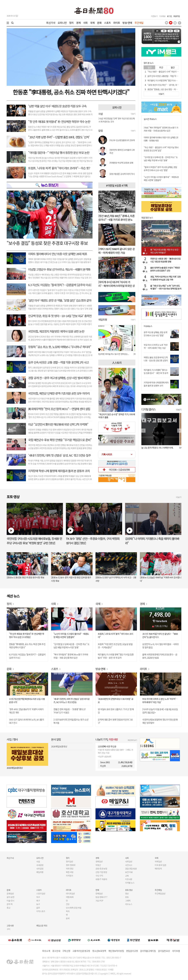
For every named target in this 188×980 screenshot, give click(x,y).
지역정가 (69, 876)
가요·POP (99, 901)
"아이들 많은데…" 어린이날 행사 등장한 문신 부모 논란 (59, 153)
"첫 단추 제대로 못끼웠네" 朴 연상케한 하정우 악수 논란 (59, 122)
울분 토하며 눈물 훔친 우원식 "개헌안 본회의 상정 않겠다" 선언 (165, 269)
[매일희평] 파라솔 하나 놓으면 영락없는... (115, 354)
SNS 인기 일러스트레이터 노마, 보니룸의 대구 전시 (26, 721)
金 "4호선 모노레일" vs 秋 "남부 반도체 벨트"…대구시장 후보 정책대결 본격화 (166, 287)
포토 (127, 897)
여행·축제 (70, 897)
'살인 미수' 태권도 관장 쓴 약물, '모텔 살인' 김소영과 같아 (60, 300)
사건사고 (129, 865)
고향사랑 (10, 926)
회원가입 (177, 16)
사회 (85, 23)
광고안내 (56, 951)
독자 (68, 911)
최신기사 (51, 23)
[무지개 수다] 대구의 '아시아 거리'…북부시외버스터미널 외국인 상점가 (117, 286)
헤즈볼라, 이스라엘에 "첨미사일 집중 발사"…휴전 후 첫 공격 (156, 371)
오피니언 (62, 23)
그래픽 (128, 901)
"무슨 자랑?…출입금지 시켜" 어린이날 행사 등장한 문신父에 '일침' (161, 149)
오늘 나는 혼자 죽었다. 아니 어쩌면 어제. (158, 448)
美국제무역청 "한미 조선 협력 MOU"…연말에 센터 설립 (59, 409)
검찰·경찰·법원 (131, 869)
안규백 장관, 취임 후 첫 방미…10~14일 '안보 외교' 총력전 (60, 316)
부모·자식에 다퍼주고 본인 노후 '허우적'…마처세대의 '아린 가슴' (160, 700)
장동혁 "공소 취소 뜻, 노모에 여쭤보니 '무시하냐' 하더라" (60, 347)
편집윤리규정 (132, 951)
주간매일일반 (160, 893)
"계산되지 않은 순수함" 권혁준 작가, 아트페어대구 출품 (117, 416)
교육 (127, 876)
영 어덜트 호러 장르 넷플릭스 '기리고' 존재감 (116, 711)
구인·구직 (99, 876)
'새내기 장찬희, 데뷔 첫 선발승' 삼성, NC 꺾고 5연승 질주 (59, 455)
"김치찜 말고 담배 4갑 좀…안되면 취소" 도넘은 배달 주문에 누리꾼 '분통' (161, 159)
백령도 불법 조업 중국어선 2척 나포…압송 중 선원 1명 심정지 (156, 359)
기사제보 (162, 16)
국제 (92, 23)
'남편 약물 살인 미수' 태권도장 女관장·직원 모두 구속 (57, 106)
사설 (38, 861)
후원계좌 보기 (132, 740)
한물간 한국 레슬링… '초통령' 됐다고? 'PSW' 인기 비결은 (70, 711)
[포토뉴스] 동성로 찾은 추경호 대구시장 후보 (25, 577)
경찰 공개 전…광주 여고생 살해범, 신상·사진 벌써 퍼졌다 (59, 378)
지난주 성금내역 (105, 757)
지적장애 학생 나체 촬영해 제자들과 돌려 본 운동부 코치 (59, 471)
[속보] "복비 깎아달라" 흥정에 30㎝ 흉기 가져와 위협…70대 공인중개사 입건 (161, 129)
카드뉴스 (129, 904)
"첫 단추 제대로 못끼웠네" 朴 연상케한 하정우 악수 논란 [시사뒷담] (26, 635)
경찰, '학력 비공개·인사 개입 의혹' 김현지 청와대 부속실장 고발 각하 (165, 278)
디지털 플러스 (149, 409)
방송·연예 (127, 23)
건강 (68, 904)
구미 (8, 929)
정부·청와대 (71, 865)
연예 (97, 890)
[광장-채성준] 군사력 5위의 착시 (122, 174)
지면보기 (154, 16)
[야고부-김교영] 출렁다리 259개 (122, 140)
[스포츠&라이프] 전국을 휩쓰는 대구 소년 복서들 (71, 721)
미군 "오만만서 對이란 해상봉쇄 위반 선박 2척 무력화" (58, 424)
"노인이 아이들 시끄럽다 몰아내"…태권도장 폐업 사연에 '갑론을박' (161, 179)
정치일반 (69, 861)
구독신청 (66, 951)
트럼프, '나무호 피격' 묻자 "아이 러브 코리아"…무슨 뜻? (59, 168)
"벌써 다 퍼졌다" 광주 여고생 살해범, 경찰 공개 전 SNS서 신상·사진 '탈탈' (160, 169)
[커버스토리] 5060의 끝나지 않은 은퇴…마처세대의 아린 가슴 (117, 251)
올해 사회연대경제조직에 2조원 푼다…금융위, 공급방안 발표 (160, 656)
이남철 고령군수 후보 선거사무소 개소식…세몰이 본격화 (59, 269)
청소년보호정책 (99, 951)
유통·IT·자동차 (101, 879)
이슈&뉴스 (148, 326)
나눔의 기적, (107, 739)
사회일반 (129, 861)
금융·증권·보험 (101, 869)
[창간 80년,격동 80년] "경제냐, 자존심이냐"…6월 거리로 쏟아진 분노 (117, 218)
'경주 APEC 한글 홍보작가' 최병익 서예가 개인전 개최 (26, 711)
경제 (78, 23)
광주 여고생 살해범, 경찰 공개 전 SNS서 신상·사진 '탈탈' (155, 334)
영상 (127, 893)
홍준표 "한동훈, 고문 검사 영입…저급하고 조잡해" (167, 89)
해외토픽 (158, 869)
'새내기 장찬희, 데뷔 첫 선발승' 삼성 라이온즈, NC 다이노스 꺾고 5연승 (72, 700)
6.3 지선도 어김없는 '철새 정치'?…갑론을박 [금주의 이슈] (60, 285)
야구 (38, 897)
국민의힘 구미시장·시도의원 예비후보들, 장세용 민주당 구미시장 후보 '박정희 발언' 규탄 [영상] (34, 541)
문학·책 (10, 904)
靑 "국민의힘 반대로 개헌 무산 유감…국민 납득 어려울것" (165, 251)
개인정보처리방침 (116, 951)
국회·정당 (70, 869)
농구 (38, 904)
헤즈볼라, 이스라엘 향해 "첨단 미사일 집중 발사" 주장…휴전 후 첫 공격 (116, 656)
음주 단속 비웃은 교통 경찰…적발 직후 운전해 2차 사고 (58, 362)
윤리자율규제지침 (148, 951)
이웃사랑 (129, 879)
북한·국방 (70, 872)
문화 (99, 23)
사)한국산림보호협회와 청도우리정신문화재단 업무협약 (160, 721)
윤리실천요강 (164, 951)
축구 (38, 901)
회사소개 (46, 951)
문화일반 (10, 893)
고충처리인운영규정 (81, 951)
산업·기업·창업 (101, 872)
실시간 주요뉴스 (150, 119)
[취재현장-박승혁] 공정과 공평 (121, 163)
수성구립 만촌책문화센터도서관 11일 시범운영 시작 (27, 700)
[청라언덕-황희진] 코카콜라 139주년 (122, 151)
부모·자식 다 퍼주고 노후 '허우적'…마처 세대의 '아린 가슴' (156, 346)
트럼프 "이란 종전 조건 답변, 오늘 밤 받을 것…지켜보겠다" (115, 646)
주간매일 (139, 23)
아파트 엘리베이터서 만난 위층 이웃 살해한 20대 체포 (58, 254)
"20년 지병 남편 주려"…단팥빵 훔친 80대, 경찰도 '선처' (59, 137)
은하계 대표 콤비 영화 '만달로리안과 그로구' (115, 721)
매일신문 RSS (42, 926)
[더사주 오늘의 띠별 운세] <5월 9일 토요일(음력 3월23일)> (160, 711)
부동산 (98, 865)
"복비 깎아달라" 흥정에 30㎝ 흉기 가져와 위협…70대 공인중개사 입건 (71, 656)
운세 (68, 918)
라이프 (117, 23)
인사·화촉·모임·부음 (74, 908)
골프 (38, 908)
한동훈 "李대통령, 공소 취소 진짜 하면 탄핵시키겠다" (71, 92)
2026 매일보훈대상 (15, 768)
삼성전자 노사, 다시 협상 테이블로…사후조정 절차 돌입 (161, 646)
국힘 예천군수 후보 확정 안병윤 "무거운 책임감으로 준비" (60, 440)
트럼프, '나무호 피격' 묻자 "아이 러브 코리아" (115, 635)
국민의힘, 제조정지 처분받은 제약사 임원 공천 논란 (56, 331)
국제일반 (158, 861)
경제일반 (99, 861)
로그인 (169, 16)
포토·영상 (129, 890)
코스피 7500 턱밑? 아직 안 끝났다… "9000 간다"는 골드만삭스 (160, 635)
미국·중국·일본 (160, 865)
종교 (8, 908)
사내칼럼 (40, 865)
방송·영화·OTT (101, 897)
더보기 (133, 114)
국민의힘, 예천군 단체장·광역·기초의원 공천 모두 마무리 (59, 393)
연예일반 (99, 893)
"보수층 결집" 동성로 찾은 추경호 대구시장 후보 (47, 243)
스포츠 (107, 23)
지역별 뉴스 (130, 883)
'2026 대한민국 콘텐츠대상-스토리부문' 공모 (116, 700)
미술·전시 (10, 901)
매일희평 (40, 872)
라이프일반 (70, 893)
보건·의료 (129, 872)
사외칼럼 (40, 869)
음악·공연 (10, 897)
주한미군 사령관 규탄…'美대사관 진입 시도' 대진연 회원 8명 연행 (165, 260)
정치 (71, 23)
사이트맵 (176, 951)
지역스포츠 (41, 911)
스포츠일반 (41, 893)
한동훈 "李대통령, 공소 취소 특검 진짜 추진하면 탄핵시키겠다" (27, 646)
